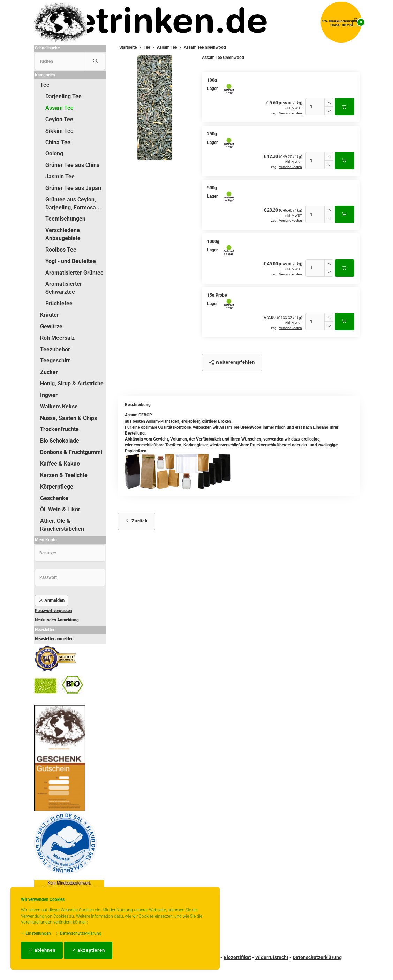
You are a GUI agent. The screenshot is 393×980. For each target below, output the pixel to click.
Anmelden (52, 600)
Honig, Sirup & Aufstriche (72, 384)
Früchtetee (59, 303)
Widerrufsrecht (272, 957)
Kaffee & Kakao (60, 464)
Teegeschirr (55, 361)
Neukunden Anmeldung (57, 620)
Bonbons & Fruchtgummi (71, 452)
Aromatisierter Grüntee (74, 273)
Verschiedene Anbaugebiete (63, 234)
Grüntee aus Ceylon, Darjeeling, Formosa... (73, 204)
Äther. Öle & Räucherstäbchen (62, 525)
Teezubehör (55, 349)
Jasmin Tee (60, 177)
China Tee (58, 142)
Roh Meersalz (57, 338)
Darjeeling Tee (63, 96)
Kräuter (50, 315)
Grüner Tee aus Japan (73, 188)
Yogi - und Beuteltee (71, 261)
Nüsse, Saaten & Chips (69, 418)
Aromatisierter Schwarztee (64, 288)
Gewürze (51, 326)
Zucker (49, 372)
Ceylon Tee (59, 119)
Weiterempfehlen (232, 362)
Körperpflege (57, 487)
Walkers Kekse (59, 407)
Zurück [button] (137, 521)
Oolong (54, 154)
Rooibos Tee (61, 250)
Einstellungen (36, 933)
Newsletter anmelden (54, 639)
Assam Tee (59, 108)
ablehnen (42, 950)
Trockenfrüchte (59, 429)
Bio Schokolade (60, 441)
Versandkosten (290, 113)
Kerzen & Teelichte (64, 475)
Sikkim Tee (59, 131)
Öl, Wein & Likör (60, 509)
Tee (45, 85)
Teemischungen (65, 219)
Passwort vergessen (54, 611)
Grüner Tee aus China (73, 165)
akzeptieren (88, 950)
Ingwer (49, 395)
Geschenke (54, 498)
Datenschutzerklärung (78, 933)
